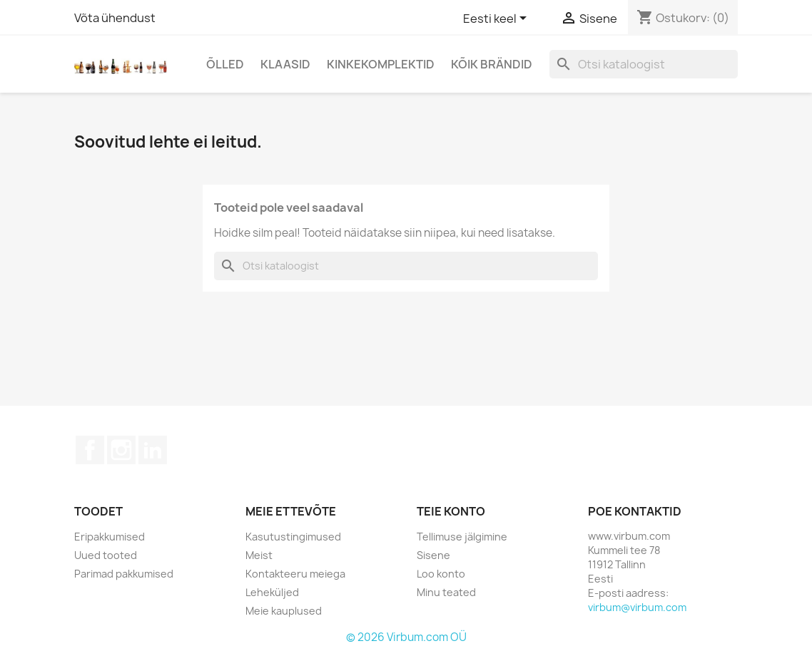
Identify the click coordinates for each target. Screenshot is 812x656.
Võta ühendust (115, 18)
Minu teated (446, 592)
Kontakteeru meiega (295, 574)
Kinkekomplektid (381, 64)
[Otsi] (644, 64)
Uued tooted (106, 555)
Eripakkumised (110, 537)
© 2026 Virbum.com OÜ (406, 637)
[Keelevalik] (497, 19)
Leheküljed (272, 592)
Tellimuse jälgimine (462, 537)
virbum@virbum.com (637, 607)
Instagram (121, 450)
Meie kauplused (284, 611)
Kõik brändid (492, 64)
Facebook (90, 450)
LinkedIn (153, 450)
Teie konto (451, 511)
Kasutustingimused (293, 537)
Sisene (433, 555)
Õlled (225, 64)
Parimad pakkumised (124, 574)
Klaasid (285, 64)
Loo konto (441, 574)
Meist (259, 555)
